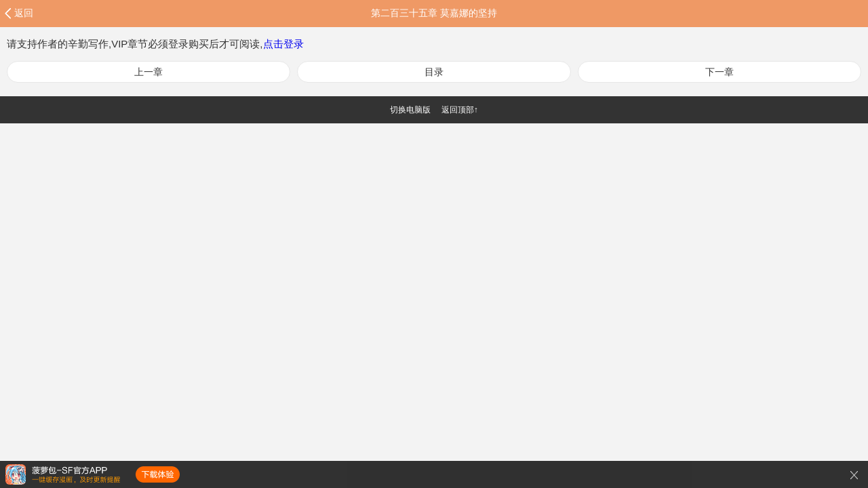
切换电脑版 (410, 110)
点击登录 (283, 44)
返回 (24, 13)
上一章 (149, 72)
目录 (434, 72)
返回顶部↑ (460, 110)
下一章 (719, 72)
